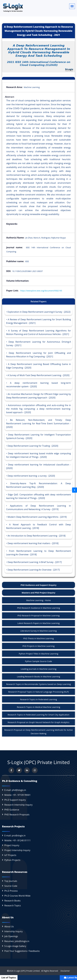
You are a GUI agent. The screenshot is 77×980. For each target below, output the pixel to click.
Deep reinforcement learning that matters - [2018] (33, 543)
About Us (9, 926)
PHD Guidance (12, 810)
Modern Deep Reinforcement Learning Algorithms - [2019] (37, 517)
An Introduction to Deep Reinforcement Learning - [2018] (37, 536)
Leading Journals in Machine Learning (38, 669)
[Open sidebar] (75, 490)
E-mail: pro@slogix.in (15, 836)
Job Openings (11, 936)
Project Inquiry (12, 845)
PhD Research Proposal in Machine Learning (39, 615)
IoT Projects (10, 855)
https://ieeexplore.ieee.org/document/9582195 (41, 291)
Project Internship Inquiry (17, 850)
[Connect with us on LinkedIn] (27, 770)
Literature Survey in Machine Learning (38, 631)
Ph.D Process (11, 891)
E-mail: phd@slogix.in (15, 790)
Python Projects (12, 860)
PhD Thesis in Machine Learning (38, 638)
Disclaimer (64, 971)
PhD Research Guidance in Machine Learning (38, 608)
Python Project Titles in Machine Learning (38, 654)
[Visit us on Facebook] (11, 770)
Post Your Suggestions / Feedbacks (22, 951)
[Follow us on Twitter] (19, 770)
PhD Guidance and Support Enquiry (39, 585)
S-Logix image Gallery (15, 946)
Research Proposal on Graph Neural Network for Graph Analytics (39, 722)
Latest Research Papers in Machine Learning (39, 623)
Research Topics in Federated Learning (38, 699)
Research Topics (13, 906)
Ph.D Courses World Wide (17, 896)
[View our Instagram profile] (35, 770)
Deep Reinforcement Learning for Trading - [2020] (33, 446)
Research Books (12, 901)
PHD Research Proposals (17, 815)
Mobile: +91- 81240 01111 (18, 840)
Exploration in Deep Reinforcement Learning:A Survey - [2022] (39, 312)
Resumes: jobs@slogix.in (17, 941)
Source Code (11, 886)
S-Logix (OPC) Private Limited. (27, 971)
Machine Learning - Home (39, 600)
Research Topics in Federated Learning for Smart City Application (39, 715)
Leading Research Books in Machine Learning (38, 676)
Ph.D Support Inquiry (15, 800)
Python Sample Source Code (38, 661)
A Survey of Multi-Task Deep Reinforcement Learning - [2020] (38, 375)
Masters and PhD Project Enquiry (38, 593)
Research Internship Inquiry (18, 805)
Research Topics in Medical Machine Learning (38, 707)
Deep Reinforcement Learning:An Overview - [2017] (34, 570)
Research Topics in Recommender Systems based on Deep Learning (39, 684)
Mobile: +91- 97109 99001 (18, 795)
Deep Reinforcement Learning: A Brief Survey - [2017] (35, 562)
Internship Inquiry (13, 931)
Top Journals (11, 881)
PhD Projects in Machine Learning (38, 646)
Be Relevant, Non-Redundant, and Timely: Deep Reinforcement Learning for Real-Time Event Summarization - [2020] (38, 423)
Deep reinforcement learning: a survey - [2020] (31, 476)
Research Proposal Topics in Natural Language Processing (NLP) (38, 692)
